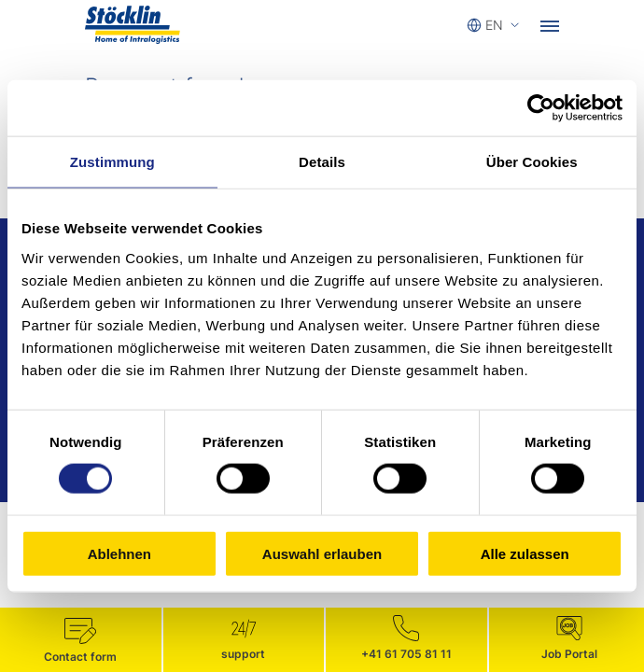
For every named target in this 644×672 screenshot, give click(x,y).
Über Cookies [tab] (532, 162)
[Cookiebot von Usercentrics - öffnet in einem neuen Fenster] (541, 108)
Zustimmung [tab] (112, 162)
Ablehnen (119, 553)
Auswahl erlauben (322, 553)
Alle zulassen (525, 553)
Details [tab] (322, 162)
